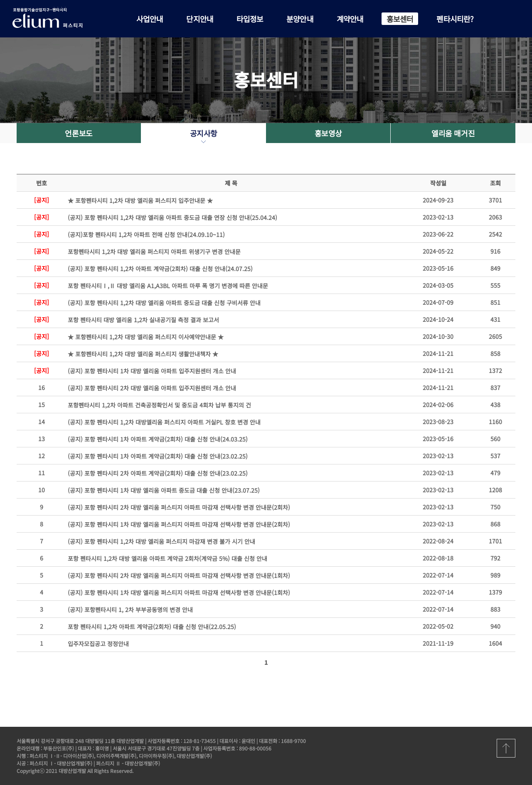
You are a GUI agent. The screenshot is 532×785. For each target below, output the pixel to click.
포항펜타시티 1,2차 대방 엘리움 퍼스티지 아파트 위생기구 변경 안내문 (154, 252)
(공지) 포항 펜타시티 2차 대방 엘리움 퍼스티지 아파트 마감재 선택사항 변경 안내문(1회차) (179, 575)
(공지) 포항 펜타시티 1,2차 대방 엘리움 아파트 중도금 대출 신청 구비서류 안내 (164, 303)
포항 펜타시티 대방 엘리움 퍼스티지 (54, 17)
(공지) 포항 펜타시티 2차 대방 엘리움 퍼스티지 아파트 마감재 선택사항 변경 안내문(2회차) (179, 507)
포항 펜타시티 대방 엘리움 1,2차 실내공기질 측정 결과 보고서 (143, 320)
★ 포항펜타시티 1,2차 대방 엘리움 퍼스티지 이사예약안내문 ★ (146, 337)
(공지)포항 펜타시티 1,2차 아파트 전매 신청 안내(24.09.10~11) (146, 235)
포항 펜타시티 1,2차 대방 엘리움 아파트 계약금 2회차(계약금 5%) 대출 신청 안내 (167, 558)
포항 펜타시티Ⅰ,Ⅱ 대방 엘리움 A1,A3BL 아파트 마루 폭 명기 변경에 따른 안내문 (168, 286)
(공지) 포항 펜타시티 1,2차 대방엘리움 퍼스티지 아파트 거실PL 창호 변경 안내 (164, 422)
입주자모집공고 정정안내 (98, 644)
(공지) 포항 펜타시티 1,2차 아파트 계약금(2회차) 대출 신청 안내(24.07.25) (160, 269)
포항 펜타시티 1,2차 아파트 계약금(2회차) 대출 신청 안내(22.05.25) (152, 627)
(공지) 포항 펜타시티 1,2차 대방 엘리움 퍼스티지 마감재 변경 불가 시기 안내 (161, 541)
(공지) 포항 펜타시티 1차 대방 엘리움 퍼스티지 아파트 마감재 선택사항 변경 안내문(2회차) (179, 524)
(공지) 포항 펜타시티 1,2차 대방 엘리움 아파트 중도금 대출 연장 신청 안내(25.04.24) (172, 217)
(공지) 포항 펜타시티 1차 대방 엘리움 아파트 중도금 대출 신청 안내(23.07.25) (164, 490)
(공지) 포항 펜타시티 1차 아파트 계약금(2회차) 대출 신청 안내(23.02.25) (158, 456)
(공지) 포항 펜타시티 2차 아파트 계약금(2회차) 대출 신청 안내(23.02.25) (158, 473)
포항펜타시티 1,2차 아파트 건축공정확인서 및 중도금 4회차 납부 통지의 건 (159, 405)
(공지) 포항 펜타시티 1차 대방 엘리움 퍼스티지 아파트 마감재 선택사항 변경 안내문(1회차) (179, 592)
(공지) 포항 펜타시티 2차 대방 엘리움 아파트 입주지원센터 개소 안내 (152, 388)
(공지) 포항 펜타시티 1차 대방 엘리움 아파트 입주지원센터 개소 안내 (152, 371)
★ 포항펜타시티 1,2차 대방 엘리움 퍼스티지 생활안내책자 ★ (143, 354)
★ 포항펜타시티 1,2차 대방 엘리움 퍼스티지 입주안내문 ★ (140, 200)
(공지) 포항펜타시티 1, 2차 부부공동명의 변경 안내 (130, 610)
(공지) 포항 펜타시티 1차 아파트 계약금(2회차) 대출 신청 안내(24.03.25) (158, 439)
